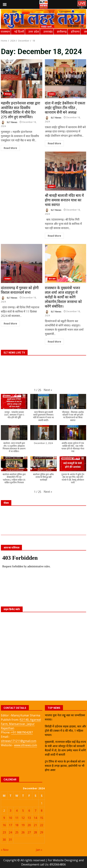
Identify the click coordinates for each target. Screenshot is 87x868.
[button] (48, 390)
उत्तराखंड (48, 32)
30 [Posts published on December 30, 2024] (4, 840)
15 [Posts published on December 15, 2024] (42, 818)
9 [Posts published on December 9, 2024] (4, 818)
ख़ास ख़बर (52, 279)
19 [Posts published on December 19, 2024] (23, 825)
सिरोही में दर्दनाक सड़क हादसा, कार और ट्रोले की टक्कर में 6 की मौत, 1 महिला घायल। (66, 731)
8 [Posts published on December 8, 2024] (42, 811)
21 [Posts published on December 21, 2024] (35, 825)
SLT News (9, 122)
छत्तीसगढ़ (62, 32)
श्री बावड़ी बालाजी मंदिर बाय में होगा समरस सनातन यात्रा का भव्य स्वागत (66, 171)
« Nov (5, 850)
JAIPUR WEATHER (43, 522)
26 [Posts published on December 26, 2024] (23, 832)
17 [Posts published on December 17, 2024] (10, 825)
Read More (10, 148)
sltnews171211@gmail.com (19, 741)
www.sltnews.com (25, 745)
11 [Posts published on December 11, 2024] (17, 818)
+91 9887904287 (22, 732)
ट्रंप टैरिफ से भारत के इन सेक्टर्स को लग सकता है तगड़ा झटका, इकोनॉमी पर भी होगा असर (65, 766)
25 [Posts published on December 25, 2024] (17, 832)
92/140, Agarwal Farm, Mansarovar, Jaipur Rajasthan (21, 724)
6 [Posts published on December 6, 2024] (29, 811)
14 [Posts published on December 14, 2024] (35, 818)
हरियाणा (75, 32)
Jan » (39, 850)
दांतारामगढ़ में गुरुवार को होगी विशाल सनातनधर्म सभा (22, 263)
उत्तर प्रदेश (34, 32)
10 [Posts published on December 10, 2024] (10, 818)
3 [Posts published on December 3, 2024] (11, 811)
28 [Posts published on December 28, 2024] (35, 832)
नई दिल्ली (19, 32)
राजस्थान (5, 32)
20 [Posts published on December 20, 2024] (29, 825)
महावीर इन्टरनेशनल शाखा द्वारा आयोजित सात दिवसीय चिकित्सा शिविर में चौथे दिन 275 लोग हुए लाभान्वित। (22, 79)
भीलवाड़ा (8, 94)
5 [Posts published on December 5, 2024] (23, 811)
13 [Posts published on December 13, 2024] (29, 818)
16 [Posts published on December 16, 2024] (4, 825)
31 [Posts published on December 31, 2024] (10, 840)
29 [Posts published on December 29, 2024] (42, 832)
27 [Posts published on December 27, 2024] (29, 832)
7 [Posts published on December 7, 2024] (35, 811)
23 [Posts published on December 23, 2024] (4, 832)
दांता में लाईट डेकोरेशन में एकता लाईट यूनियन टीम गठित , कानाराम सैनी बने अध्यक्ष (66, 79)
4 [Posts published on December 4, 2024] (17, 811)
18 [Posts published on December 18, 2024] (17, 825)
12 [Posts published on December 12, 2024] (23, 818)
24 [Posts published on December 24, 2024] (10, 832)
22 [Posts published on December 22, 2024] (42, 825)
